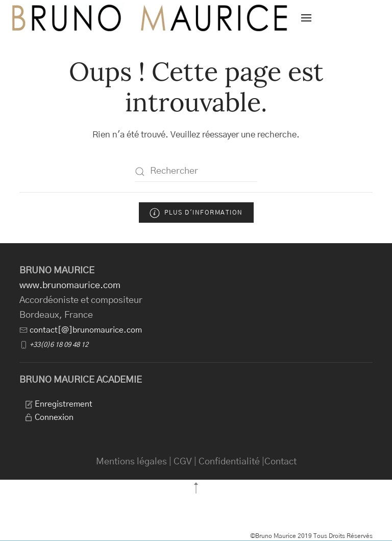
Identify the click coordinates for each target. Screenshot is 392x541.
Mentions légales (131, 462)
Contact (280, 462)
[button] (306, 18)
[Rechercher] (196, 172)
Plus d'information (196, 213)
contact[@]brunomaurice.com (86, 330)
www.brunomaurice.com (70, 286)
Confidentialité (229, 462)
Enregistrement (58, 404)
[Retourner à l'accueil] (151, 18)
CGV (183, 462)
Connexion (49, 417)
